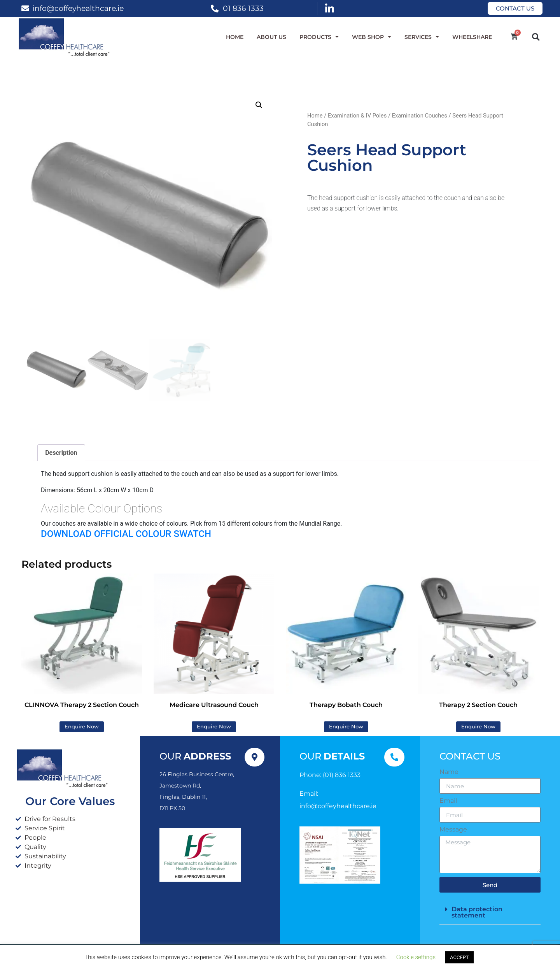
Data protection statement (477, 912)
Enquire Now (82, 727)
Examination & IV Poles (357, 116)
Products (319, 37)
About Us (271, 37)
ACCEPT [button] (459, 957)
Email (448, 801)
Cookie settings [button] (416, 957)
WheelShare (472, 37)
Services (422, 37)
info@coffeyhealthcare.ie (78, 8)
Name (449, 772)
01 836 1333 (243, 8)
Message (453, 830)
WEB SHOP (372, 37)
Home (235, 37)
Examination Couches (420, 116)
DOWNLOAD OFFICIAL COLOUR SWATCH (126, 534)
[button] (536, 37)
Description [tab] (61, 453)
